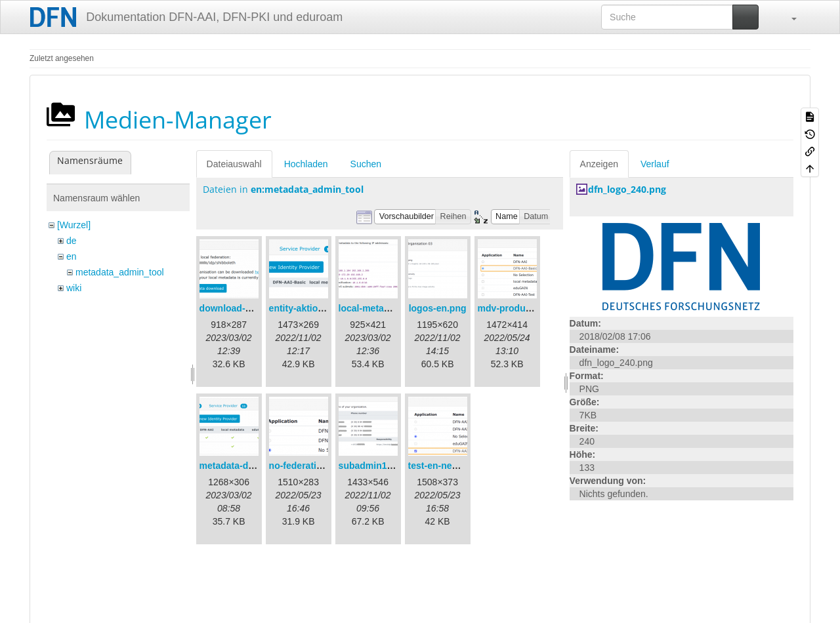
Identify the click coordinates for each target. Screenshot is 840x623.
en (72, 256)
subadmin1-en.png (379, 466)
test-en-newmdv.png (452, 466)
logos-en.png (438, 308)
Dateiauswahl (234, 164)
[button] (787, 17)
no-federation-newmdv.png (328, 466)
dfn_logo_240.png (627, 189)
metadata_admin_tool (120, 272)
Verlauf (655, 164)
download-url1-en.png (247, 308)
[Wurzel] (74, 225)
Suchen (366, 164)
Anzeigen (599, 164)
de (72, 241)
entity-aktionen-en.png (318, 308)
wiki (74, 288)
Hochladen (306, 164)
